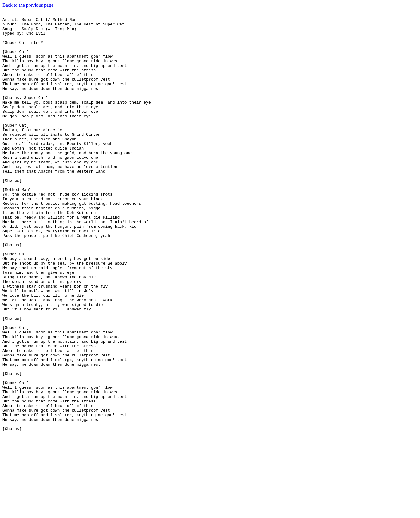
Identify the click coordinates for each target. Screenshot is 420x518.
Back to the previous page (28, 5)
